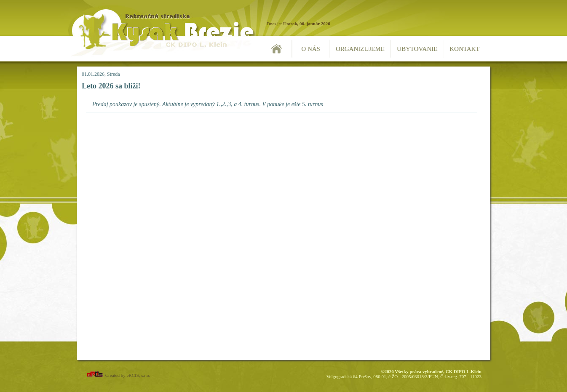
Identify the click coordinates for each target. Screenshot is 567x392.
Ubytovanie (417, 49)
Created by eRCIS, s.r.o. (118, 375)
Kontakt (464, 49)
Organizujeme (360, 49)
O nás (311, 49)
